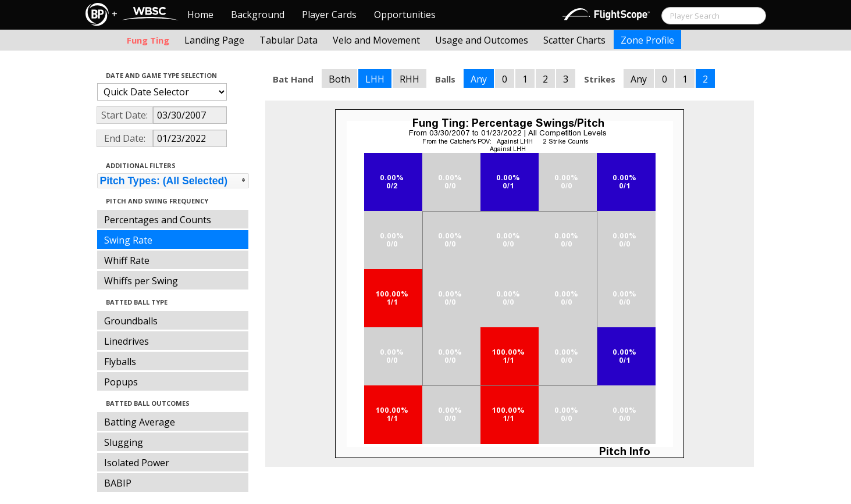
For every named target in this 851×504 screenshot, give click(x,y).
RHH (410, 79)
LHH (375, 79)
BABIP (118, 483)
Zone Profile (647, 40)
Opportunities (405, 15)
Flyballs (120, 362)
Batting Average (140, 422)
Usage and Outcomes (482, 40)
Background (258, 15)
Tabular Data (289, 40)
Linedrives (127, 341)
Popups (121, 382)
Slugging (124, 442)
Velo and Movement (376, 40)
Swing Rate (128, 240)
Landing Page (214, 40)
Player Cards (329, 15)
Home (200, 15)
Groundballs (131, 321)
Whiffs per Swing (141, 281)
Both (339, 79)
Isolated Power (137, 463)
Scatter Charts (574, 40)
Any (479, 79)
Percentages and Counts (158, 220)
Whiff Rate (127, 260)
